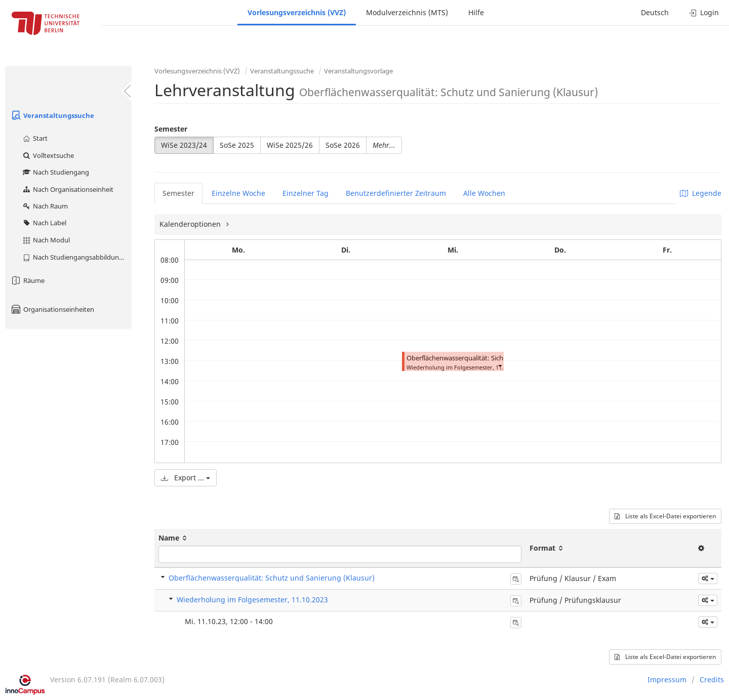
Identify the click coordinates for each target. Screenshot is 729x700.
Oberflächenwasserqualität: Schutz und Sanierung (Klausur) (272, 578)
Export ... (186, 478)
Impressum (667, 680)
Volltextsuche (48, 155)
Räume (27, 280)
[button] (500, 365)
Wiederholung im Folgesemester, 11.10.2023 (252, 600)
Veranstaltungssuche (52, 115)
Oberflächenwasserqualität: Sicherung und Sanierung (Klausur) (502, 358)
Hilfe (476, 12)
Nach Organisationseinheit (68, 189)
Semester (171, 129)
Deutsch (655, 12)
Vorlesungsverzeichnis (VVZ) (297, 12)
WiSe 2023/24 (184, 145)
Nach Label (44, 223)
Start (35, 138)
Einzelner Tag (306, 193)
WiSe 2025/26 (290, 145)
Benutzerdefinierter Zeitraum (396, 193)
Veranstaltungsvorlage (358, 71)
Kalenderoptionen (191, 224)
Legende (701, 193)
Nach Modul (46, 240)
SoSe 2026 (343, 145)
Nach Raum (45, 206)
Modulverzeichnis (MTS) (407, 12)
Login (704, 12)
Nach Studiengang (55, 172)
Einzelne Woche (238, 193)
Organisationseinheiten (52, 309)
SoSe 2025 (237, 145)
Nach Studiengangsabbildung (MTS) (77, 257)
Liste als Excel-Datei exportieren (665, 516)
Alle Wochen (484, 193)
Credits (712, 680)
